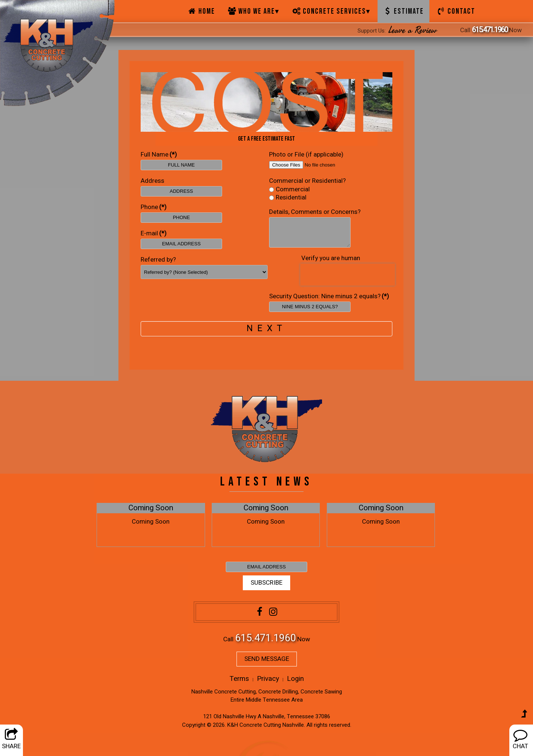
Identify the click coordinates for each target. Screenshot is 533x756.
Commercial (289, 190)
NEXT (266, 328)
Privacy (268, 679)
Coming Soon (151, 508)
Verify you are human (331, 258)
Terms (239, 679)
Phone (154, 207)
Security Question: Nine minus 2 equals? (329, 296)
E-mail (154, 233)
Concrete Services (331, 11)
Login (295, 679)
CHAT (520, 739)
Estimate (403, 11)
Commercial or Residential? (307, 181)
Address (152, 181)
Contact (456, 11)
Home (201, 11)
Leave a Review (413, 30)
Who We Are (254, 11)
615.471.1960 (490, 30)
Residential (288, 198)
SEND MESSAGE (267, 659)
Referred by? (158, 260)
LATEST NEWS (266, 482)
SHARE (11, 739)
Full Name (159, 155)
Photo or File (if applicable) (306, 155)
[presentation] (348, 275)
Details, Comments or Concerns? (315, 212)
